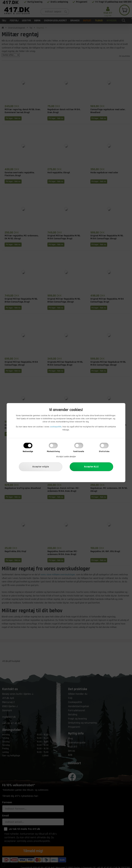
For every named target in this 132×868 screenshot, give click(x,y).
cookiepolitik (56, 427)
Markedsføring (53, 451)
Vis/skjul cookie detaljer (66, 457)
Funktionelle (79, 451)
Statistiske (104, 451)
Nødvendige (28, 451)
